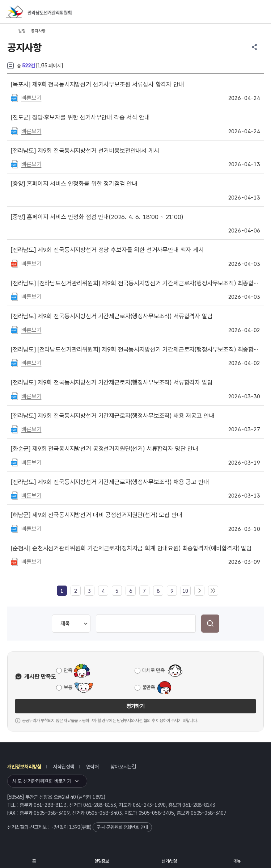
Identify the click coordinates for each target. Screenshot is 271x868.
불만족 (149, 687)
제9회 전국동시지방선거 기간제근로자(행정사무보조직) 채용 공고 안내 (110, 482)
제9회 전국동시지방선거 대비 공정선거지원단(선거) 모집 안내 (96, 515)
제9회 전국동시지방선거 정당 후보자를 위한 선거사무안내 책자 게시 (107, 250)
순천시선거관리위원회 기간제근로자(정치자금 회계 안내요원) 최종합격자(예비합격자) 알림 (131, 548)
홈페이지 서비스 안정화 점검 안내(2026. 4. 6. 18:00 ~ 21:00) (97, 217)
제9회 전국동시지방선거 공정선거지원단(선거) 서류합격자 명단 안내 (105, 449)
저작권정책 (63, 767)
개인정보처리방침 (24, 767)
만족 (68, 670)
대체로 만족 (153, 670)
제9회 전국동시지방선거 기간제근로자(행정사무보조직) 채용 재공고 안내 (113, 416)
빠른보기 (31, 98)
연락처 (92, 767)
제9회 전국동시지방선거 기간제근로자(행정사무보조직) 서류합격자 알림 (112, 316)
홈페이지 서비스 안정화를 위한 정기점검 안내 (74, 184)
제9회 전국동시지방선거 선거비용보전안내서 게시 (85, 151)
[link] (62, 591)
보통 (68, 687)
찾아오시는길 (123, 767)
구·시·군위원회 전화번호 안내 (122, 827)
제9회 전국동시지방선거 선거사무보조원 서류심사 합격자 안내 (98, 84)
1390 (75, 827)
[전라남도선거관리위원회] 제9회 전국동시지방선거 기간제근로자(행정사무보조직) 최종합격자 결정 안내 (135, 283)
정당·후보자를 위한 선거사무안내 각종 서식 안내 (80, 117)
